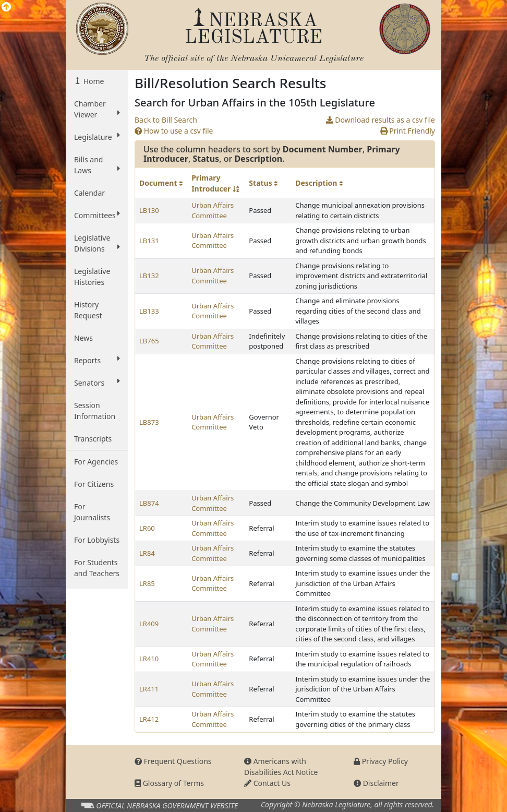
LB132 (149, 276)
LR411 (149, 689)
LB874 (149, 503)
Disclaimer (376, 783)
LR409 (149, 624)
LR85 (147, 583)
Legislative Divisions (97, 243)
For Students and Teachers (97, 568)
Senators (97, 383)
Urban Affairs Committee (213, 210)
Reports (97, 360)
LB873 (149, 422)
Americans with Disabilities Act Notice (281, 767)
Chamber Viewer (97, 109)
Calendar (89, 193)
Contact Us (267, 783)
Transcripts (93, 439)
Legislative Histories (92, 277)
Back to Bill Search (166, 120)
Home (93, 81)
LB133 (149, 311)
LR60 (147, 528)
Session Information (95, 411)
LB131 (149, 241)
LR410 (149, 659)
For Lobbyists (97, 540)
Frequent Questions (173, 761)
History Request (88, 310)
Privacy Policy (381, 761)
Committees (97, 215)
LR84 (147, 553)
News (83, 338)
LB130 (149, 210)
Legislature (97, 137)
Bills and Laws (97, 165)
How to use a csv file (174, 131)
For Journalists (92, 512)
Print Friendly (408, 131)
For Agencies (96, 462)
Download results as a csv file (381, 120)
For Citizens (94, 484)
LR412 (149, 719)
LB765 (149, 341)
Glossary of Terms (169, 783)
